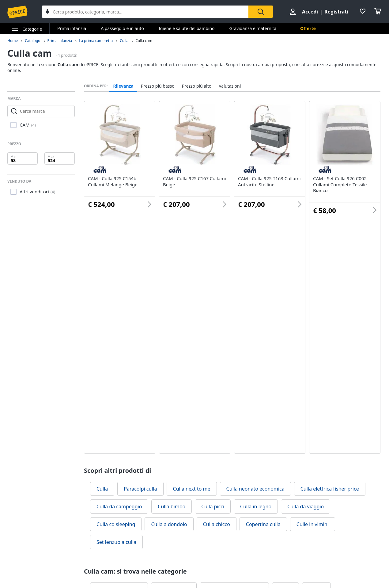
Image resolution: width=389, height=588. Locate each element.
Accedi (310, 12)
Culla (124, 41)
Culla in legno (256, 506)
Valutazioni (230, 86)
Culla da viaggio (306, 506)
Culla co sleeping (116, 524)
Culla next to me (192, 489)
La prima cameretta (96, 41)
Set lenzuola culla (116, 542)
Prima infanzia (72, 28)
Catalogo (32, 41)
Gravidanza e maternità (253, 28)
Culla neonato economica (255, 489)
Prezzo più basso (158, 86)
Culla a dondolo (169, 524)
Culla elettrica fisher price (330, 489)
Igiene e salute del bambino (187, 28)
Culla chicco (217, 524)
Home (13, 41)
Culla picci (213, 506)
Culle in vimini (313, 524)
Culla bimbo (172, 506)
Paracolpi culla (140, 489)
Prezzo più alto (197, 86)
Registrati (336, 12)
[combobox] (145, 12)
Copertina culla (263, 524)
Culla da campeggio (119, 506)
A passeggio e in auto (122, 28)
